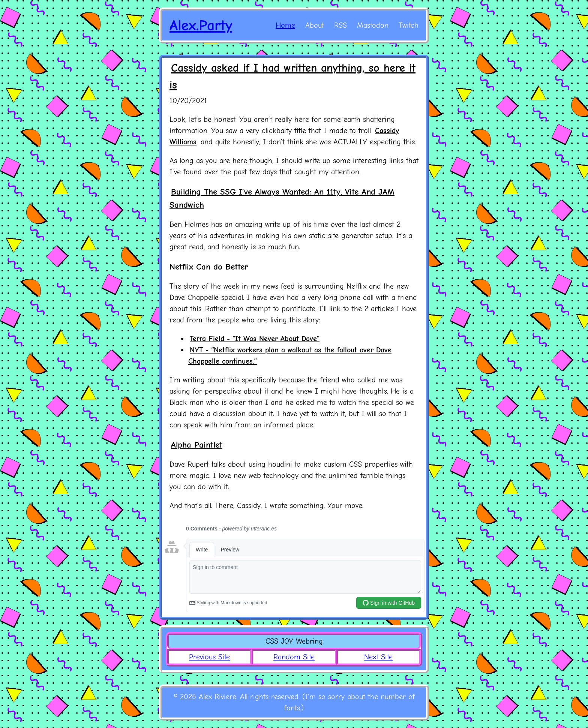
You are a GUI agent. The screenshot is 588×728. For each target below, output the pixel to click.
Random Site (294, 657)
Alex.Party (201, 25)
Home (285, 25)
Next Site (378, 657)
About (315, 25)
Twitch (409, 25)
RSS (340, 25)
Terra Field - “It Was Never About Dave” (255, 339)
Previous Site (209, 657)
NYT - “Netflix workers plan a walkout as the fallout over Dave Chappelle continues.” (290, 356)
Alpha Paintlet (197, 445)
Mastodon (373, 25)
